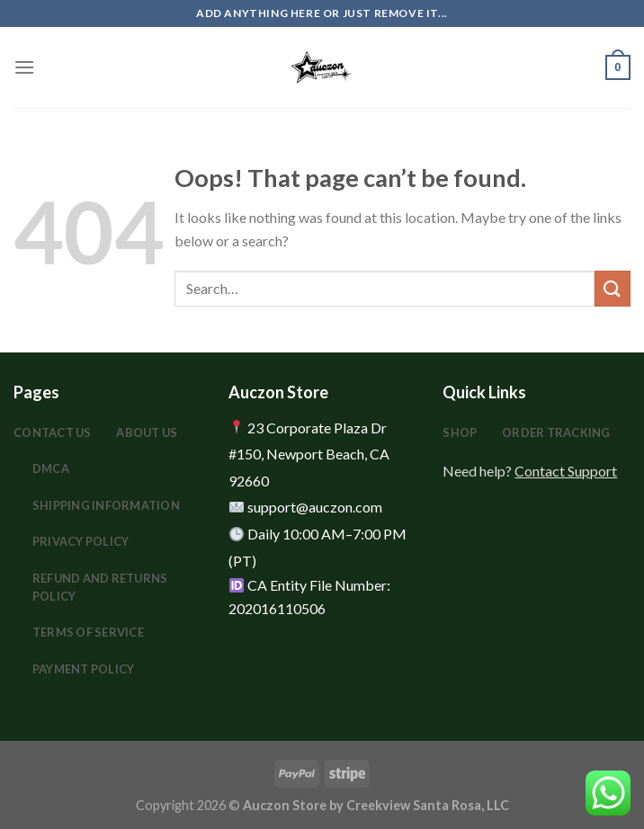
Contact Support (566, 471)
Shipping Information (106, 505)
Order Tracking (556, 432)
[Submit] (613, 288)
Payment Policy (84, 669)
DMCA (51, 468)
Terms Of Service (88, 632)
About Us (147, 432)
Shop (460, 432)
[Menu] (24, 67)
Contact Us (53, 432)
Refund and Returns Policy (100, 587)
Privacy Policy (81, 541)
